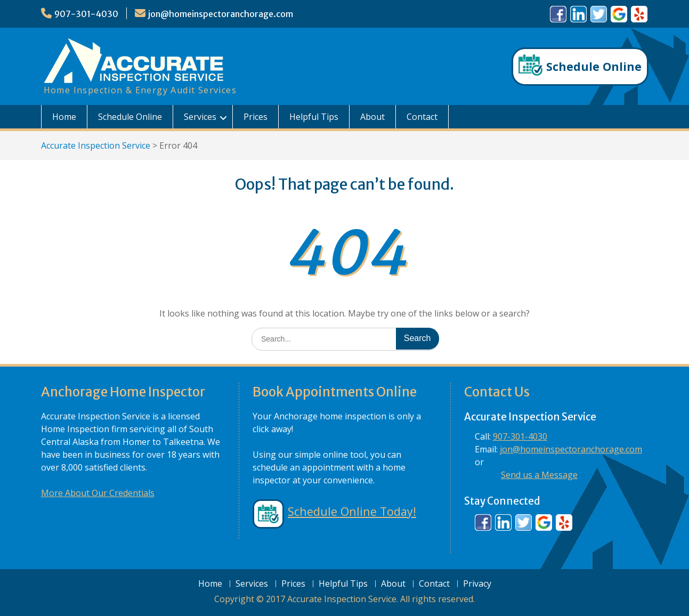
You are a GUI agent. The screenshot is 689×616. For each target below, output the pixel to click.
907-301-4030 (86, 14)
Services (200, 117)
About (372, 117)
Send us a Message (539, 475)
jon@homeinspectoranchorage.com (221, 14)
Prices (256, 117)
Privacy (477, 584)
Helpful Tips (314, 117)
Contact (422, 117)
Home (64, 117)
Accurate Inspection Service (96, 145)
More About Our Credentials (98, 493)
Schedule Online (130, 117)
